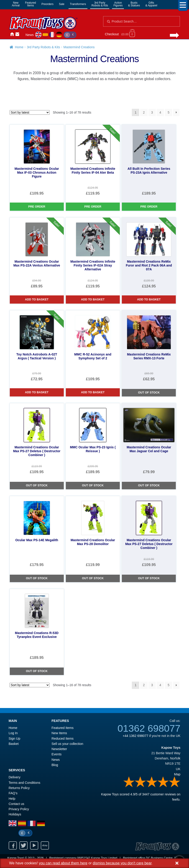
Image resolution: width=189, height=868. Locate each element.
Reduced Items (63, 739)
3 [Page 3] (152, 112)
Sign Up (14, 739)
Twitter (23, 845)
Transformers (78, 4)
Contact (17, 34)
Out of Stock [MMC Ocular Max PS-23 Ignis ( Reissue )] (93, 485)
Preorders (47, 4)
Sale (62, 4)
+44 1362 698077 (135, 736)
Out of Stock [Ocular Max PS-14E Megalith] (37, 578)
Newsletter (59, 749)
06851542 (84, 858)
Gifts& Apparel (151, 4)
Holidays (15, 814)
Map (177, 774)
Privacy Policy (19, 809)
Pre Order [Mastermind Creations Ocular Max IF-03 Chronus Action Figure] (37, 207)
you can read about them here (63, 863)
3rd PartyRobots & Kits (100, 4)
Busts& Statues (134, 4)
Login (23, 34)
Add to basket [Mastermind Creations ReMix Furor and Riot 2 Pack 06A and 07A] (149, 299)
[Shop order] (30, 112)
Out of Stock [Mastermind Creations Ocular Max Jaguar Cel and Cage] (149, 485)
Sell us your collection (67, 744)
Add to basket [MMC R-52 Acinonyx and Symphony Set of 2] (93, 392)
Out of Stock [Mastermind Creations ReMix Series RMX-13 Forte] (149, 393)
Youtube (34, 845)
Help (12, 799)
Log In (13, 733)
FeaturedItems (31, 4)
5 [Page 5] (169, 112)
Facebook (13, 845)
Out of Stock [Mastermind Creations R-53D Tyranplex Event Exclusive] (37, 671)
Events (56, 754)
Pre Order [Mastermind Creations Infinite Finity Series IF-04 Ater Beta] (93, 207)
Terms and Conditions (24, 783)
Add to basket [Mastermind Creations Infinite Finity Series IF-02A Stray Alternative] (93, 299)
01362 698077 (149, 728)
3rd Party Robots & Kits (43, 47)
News (30, 35)
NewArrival (16, 4)
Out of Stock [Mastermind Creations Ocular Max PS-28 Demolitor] (93, 578)
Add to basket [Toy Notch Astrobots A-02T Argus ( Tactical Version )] (37, 392)
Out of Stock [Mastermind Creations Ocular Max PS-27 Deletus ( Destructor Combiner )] (37, 485)
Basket (14, 744)
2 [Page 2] (144, 112)
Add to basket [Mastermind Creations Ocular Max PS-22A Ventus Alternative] (37, 299)
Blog (55, 765)
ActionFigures (118, 4)
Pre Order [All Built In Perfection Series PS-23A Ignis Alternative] (149, 207)
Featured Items (63, 728)
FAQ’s (13, 793)
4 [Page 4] (160, 112)
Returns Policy (19, 788)
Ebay (45, 845)
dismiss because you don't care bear (122, 863)
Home (12, 34)
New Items (59, 733)
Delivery (15, 777)
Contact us (17, 804)
